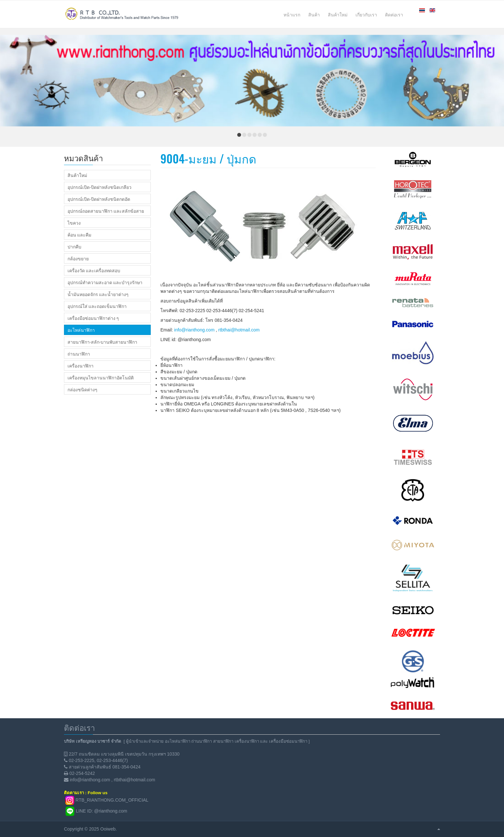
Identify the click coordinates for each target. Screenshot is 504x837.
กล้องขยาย (78, 258)
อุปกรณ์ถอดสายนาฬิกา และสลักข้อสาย (106, 211)
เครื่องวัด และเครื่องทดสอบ (94, 270)
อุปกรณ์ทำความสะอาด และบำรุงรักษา (105, 282)
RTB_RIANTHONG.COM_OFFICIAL (112, 800)
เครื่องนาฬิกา (81, 366)
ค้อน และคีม (79, 235)
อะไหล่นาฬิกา (81, 330)
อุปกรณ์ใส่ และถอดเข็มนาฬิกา (97, 306)
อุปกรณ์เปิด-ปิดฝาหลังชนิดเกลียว (99, 187)
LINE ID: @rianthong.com (102, 811)
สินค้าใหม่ (77, 175)
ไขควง (74, 223)
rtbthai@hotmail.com (239, 330)
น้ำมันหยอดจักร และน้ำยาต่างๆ (98, 294)
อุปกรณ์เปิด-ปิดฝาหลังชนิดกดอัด (99, 199)
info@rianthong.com (194, 330)
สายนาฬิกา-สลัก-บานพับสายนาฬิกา (102, 342)
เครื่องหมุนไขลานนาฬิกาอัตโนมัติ (101, 377)
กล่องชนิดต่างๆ (82, 389)
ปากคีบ (74, 246)
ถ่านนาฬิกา (79, 354)
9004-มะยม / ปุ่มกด (208, 158)
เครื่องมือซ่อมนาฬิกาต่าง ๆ (93, 318)
